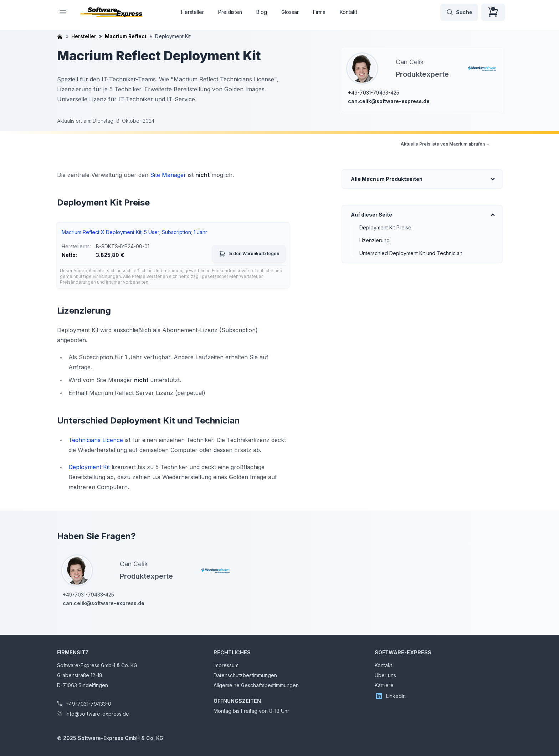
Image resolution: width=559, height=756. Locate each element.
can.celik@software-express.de (389, 101)
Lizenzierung (375, 240)
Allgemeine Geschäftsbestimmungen (256, 685)
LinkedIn (390, 696)
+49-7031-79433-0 (88, 704)
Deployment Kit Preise (385, 227)
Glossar (290, 12)
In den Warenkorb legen (249, 254)
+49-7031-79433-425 (374, 93)
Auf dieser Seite (371, 215)
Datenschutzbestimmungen (245, 675)
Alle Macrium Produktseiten (387, 179)
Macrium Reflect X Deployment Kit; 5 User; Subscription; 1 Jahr (134, 232)
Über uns (385, 675)
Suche (459, 12)
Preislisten (230, 12)
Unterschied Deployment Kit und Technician (411, 253)
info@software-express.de (97, 714)
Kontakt (348, 12)
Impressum (226, 665)
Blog (262, 12)
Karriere (384, 685)
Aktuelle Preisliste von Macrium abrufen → (445, 144)
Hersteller (193, 12)
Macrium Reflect (126, 36)
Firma (319, 12)
